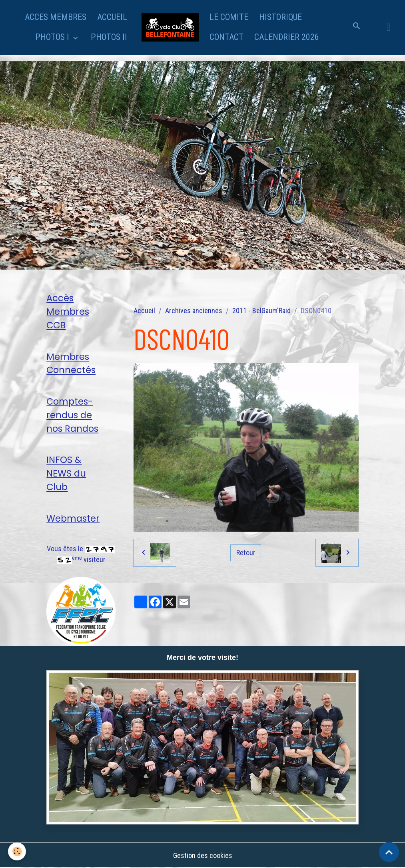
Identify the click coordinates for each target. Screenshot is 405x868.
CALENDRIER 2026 (287, 37)
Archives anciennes (194, 311)
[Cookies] (17, 851)
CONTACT (226, 37)
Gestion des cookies (203, 855)
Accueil (144, 311)
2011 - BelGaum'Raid (261, 311)
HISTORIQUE (280, 17)
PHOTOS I (53, 37)
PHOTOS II (109, 37)
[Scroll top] (389, 852)
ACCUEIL (112, 17)
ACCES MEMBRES (56, 17)
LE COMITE (229, 17)
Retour (246, 553)
